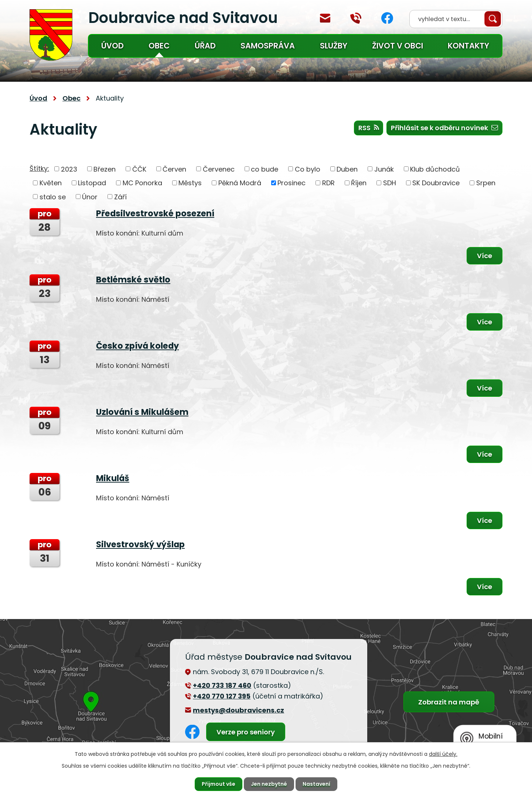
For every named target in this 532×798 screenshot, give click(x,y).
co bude (265, 169)
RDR (328, 183)
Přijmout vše (219, 784)
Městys (190, 183)
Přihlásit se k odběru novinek (444, 128)
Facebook (387, 18)
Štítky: (39, 168)
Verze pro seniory (246, 732)
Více (485, 256)
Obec (159, 46)
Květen (51, 183)
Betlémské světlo (133, 280)
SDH (390, 183)
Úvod (112, 46)
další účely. (443, 754)
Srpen (486, 183)
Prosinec (291, 183)
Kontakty (468, 46)
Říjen (359, 183)
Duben (347, 169)
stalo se (53, 197)
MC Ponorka (142, 183)
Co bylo (308, 169)
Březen (105, 169)
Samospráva (268, 46)
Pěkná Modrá (240, 183)
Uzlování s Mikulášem (142, 412)
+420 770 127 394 (356, 18)
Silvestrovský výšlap (140, 544)
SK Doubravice (436, 183)
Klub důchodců (435, 169)
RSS (369, 128)
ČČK (139, 169)
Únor (90, 197)
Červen (174, 169)
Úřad (205, 46)
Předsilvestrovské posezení (155, 213)
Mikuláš (113, 478)
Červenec (219, 169)
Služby (334, 46)
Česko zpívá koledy (137, 346)
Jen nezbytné (269, 784)
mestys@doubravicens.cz (325, 18)
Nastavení (316, 784)
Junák (384, 169)
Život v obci (398, 46)
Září (120, 197)
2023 (69, 169)
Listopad (92, 183)
